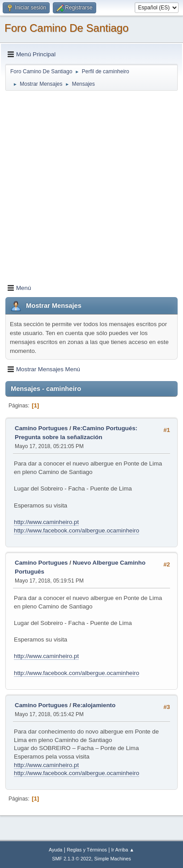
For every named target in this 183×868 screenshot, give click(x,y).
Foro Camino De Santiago (66, 28)
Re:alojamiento (94, 705)
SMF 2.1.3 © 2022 (72, 859)
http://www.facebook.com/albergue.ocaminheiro (77, 530)
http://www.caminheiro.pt (46, 522)
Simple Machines (113, 859)
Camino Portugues (41, 428)
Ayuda (55, 850)
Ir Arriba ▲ (123, 850)
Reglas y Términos (87, 850)
